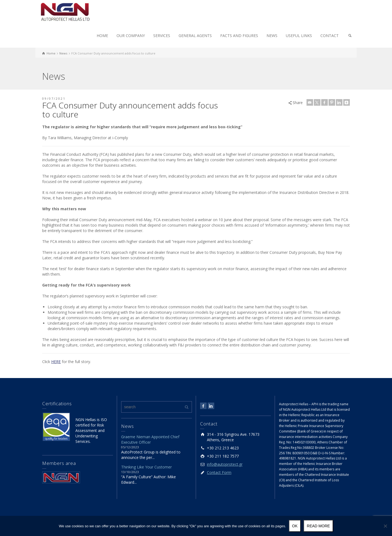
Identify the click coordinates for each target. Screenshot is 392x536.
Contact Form (219, 472)
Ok (295, 526)
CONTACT (330, 36)
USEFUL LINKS (299, 36)
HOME (102, 36)
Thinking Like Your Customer (146, 467)
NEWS (272, 36)
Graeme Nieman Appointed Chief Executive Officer (150, 439)
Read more (318, 526)
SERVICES (162, 36)
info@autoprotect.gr (225, 464)
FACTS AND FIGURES (239, 36)
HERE (56, 362)
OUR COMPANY (131, 36)
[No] (385, 526)
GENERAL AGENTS (195, 36)
